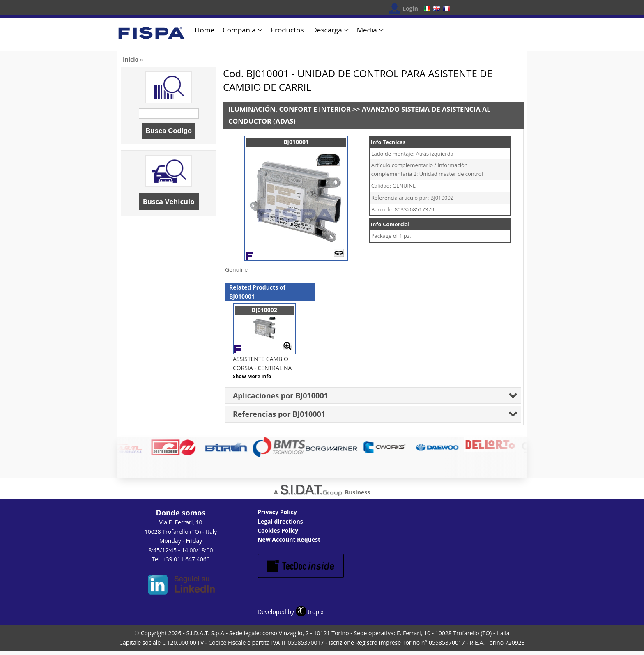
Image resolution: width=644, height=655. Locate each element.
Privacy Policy (277, 512)
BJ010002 (264, 310)
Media (367, 30)
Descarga (327, 30)
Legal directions (280, 521)
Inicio (131, 59)
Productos (287, 30)
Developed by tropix (291, 612)
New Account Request (289, 539)
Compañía (239, 30)
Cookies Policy (278, 530)
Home (205, 30)
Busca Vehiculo (169, 201)
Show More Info (252, 376)
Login (410, 8)
